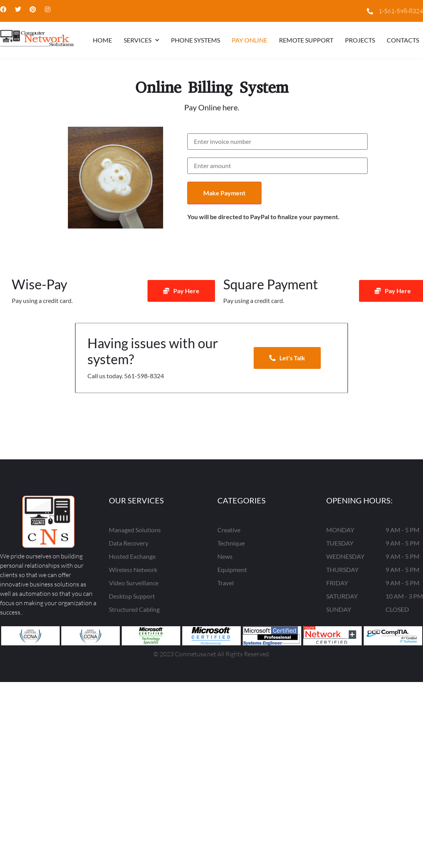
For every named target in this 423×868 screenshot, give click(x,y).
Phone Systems (196, 40)
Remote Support (306, 40)
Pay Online (250, 40)
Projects (360, 40)
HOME (102, 40)
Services (141, 40)
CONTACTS (403, 40)
